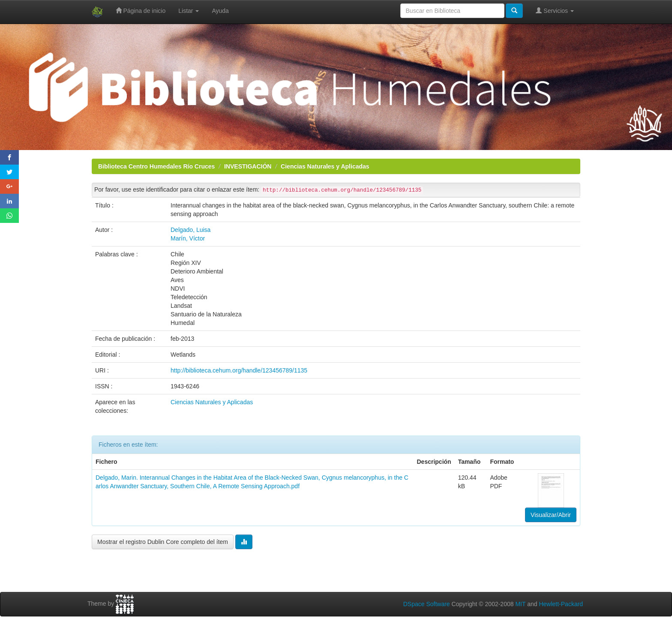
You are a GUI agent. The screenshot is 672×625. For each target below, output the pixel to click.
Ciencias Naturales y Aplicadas (325, 166)
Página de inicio (141, 11)
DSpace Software (427, 604)
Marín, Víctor (188, 238)
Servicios (555, 11)
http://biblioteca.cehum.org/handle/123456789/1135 (239, 370)
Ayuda (220, 11)
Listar (189, 11)
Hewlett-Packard (561, 604)
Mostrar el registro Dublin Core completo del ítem (163, 542)
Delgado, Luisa (190, 230)
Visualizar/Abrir (551, 515)
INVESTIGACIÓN (248, 166)
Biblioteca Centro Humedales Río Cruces (156, 166)
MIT (520, 604)
